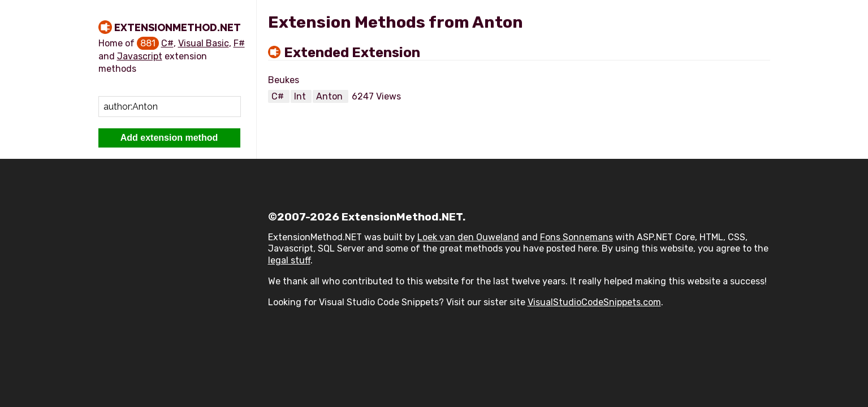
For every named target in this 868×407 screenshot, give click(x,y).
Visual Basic (204, 43)
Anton (331, 96)
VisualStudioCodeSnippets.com (594, 302)
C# (167, 43)
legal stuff (289, 260)
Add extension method (169, 138)
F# (239, 43)
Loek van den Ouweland (468, 237)
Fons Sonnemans (576, 237)
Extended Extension (352, 53)
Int (301, 96)
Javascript (140, 56)
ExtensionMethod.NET (178, 27)
